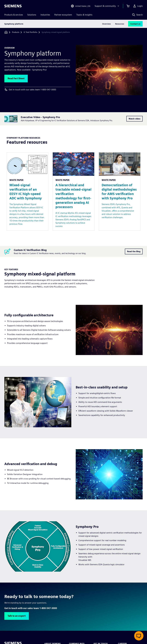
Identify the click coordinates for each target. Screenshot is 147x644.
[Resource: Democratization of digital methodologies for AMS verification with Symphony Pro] (120, 191)
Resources (120, 24)
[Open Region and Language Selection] (81, 6)
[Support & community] (107, 6)
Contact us (135, 24)
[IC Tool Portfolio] (30, 32)
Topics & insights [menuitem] (84, 15)
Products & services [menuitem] (14, 15)
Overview (106, 24)
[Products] (16, 32)
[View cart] (128, 6)
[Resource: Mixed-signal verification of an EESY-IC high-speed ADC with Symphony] (27, 191)
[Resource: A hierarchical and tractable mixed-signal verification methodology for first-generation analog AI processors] (73, 191)
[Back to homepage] (6, 32)
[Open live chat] (139, 636)
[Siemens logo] (13, 6)
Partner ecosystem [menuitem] (63, 15)
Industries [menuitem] (45, 15)
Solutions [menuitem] (32, 15)
